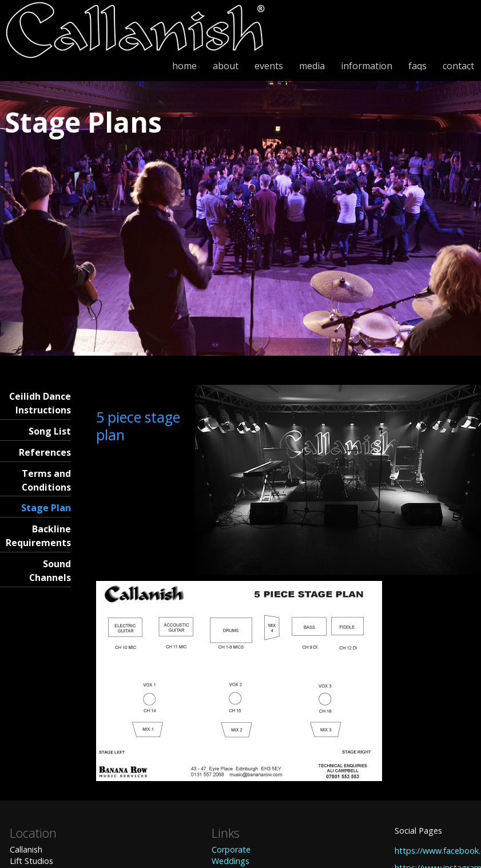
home (184, 66)
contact (458, 66)
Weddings (230, 861)
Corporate (231, 849)
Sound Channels (50, 571)
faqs (418, 66)
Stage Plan (46, 508)
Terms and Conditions (46, 480)
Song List (50, 431)
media (312, 66)
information (367, 66)
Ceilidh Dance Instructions (40, 403)
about (226, 66)
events (269, 66)
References (45, 452)
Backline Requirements (38, 536)
